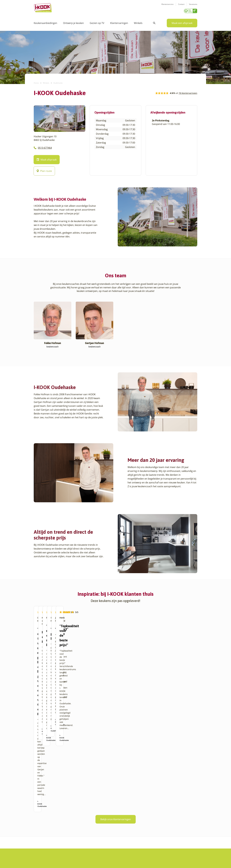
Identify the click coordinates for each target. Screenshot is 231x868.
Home (36, 82)
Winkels (138, 22)
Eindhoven (39, 852)
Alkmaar (38, 806)
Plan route (44, 170)
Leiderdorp (68, 820)
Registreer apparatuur (101, 827)
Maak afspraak (47, 159)
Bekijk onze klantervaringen (116, 750)
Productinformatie (127, 827)
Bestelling (123, 817)
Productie (122, 810)
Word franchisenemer (101, 831)
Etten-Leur (39, 856)
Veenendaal (68, 841)
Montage (122, 813)
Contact (181, 6)
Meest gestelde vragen (101, 824)
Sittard (66, 831)
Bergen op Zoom (42, 834)
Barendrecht (40, 831)
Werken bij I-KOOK (99, 820)
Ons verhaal (96, 806)
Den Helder (39, 849)
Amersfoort (39, 813)
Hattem (66, 810)
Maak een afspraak (182, 22)
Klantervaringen (119, 22)
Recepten (94, 813)
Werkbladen (124, 831)
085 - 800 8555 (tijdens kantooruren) (168, 824)
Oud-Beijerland (70, 824)
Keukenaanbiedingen (45, 22)
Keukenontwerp (126, 806)
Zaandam (67, 845)
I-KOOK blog (96, 810)
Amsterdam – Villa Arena (46, 820)
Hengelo (67, 813)
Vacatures (193, 6)
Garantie (122, 824)
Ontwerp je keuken (73, 22)
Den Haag (39, 845)
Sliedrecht (67, 834)
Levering (122, 820)
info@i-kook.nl (169, 820)
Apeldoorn (39, 824)
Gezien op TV (97, 22)
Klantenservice (168, 6)
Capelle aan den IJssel (45, 838)
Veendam (67, 838)
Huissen (66, 817)
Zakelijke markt (97, 817)
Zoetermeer (68, 849)
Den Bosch (39, 841)
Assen (37, 827)
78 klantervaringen (188, 92)
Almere (37, 810)
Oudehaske (68, 827)
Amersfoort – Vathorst (44, 817)
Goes (65, 806)
